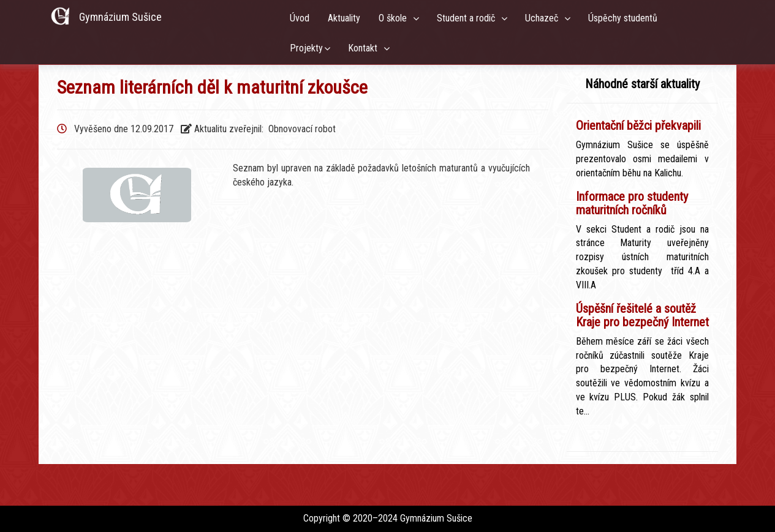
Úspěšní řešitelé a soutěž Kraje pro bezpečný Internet (642, 315)
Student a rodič (468, 18)
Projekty (306, 48)
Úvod (300, 18)
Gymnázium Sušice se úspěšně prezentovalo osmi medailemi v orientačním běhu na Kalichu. (642, 159)
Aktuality (344, 18)
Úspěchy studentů (625, 18)
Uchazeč (544, 18)
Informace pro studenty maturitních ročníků (632, 203)
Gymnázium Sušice (120, 17)
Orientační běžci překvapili (638, 126)
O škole (395, 18)
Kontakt (365, 48)
